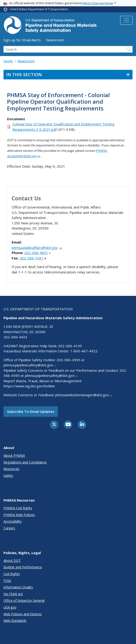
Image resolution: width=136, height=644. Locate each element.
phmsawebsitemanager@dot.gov (84, 395)
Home (8, 61)
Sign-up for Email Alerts (22, 40)
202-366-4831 (38, 253)
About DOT (12, 561)
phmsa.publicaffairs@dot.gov (37, 248)
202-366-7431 (33, 258)
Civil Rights (12, 574)
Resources (11, 469)
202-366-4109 (70, 346)
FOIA (7, 581)
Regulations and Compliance (25, 462)
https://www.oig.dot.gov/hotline (29, 386)
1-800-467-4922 (84, 351)
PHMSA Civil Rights (18, 508)
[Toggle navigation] (126, 20)
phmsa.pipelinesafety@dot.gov (30, 365)
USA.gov (10, 607)
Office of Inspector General (24, 600)
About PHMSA (14, 455)
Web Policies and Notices (23, 614)
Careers (9, 528)
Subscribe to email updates (31, 411)
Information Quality (18, 587)
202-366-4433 (15, 337)
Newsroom (55, 40)
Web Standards (15, 621)
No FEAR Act (13, 594)
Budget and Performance (23, 567)
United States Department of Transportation (39, 9)
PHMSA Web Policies (19, 515)
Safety (8, 476)
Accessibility (12, 521)
